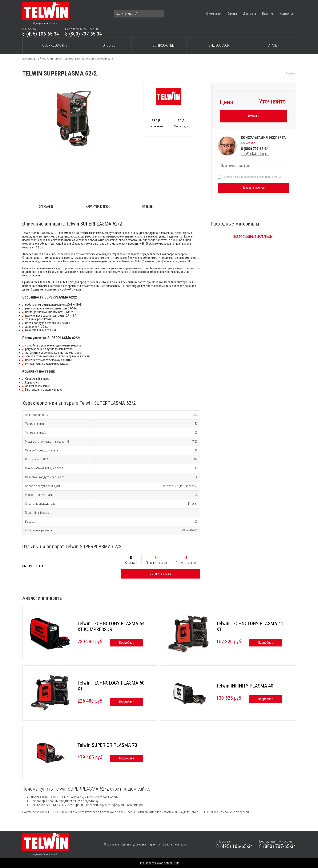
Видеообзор (219, 45)
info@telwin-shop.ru (255, 154)
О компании (214, 14)
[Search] (139, 14)
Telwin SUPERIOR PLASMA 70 (107, 745)
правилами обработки (246, 177)
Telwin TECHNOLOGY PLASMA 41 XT (250, 626)
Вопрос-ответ (164, 45)
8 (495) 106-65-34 (41, 34)
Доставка (249, 14)
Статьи (274, 45)
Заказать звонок (253, 188)
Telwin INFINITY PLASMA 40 (245, 686)
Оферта (167, 844)
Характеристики (98, 207)
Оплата (232, 14)
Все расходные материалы (253, 237)
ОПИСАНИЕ (46, 207)
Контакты (286, 14)
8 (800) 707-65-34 (84, 34)
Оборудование (55, 45)
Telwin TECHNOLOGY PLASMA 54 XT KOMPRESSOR (111, 626)
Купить (254, 116)
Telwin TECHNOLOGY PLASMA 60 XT (111, 686)
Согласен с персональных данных (252, 177)
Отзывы (110, 45)
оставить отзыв (160, 574)
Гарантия (268, 14)
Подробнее (127, 643)
